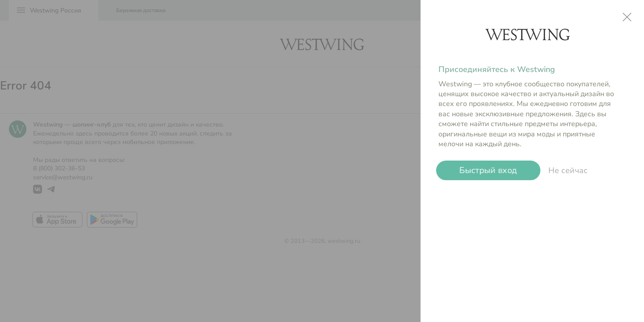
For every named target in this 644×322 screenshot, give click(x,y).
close (627, 17)
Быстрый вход (488, 171)
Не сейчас (568, 170)
